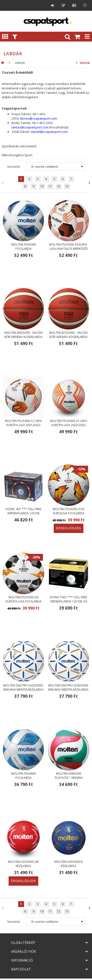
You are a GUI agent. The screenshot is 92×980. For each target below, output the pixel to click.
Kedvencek (85, 5)
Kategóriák (5, 37)
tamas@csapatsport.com (30, 127)
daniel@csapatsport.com (49, 132)
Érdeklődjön (69, 528)
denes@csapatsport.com (39, 118)
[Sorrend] (55, 167)
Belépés (53, 5)
